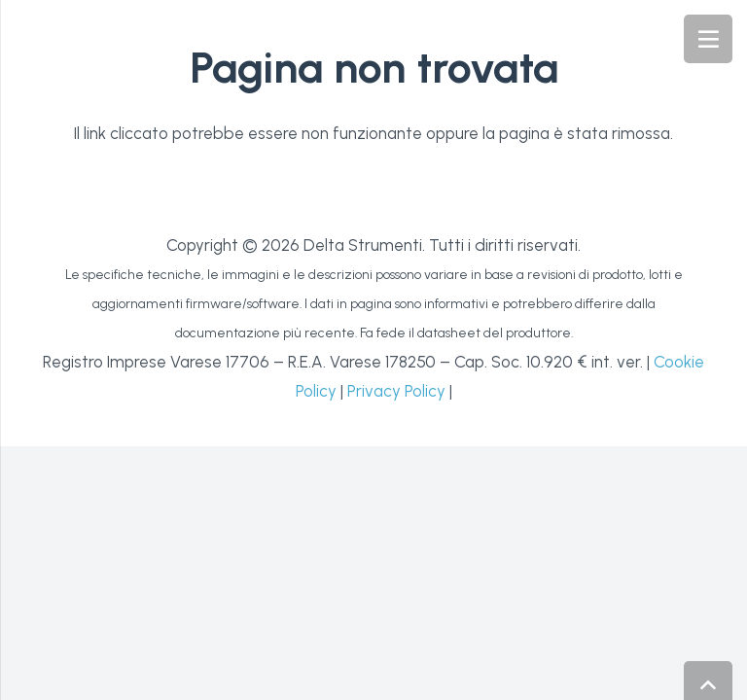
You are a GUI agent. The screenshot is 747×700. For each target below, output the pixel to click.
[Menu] (708, 39)
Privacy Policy (396, 391)
